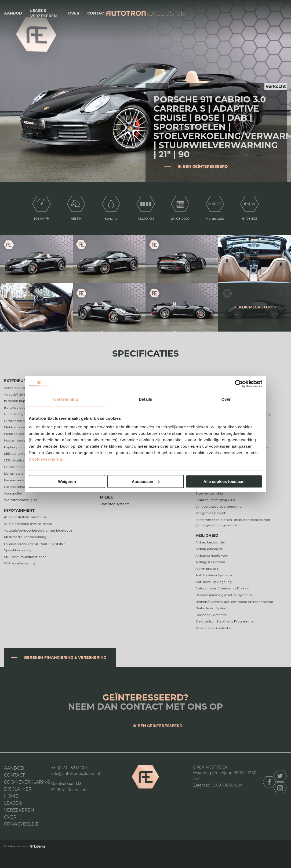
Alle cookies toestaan (224, 481)
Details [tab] (146, 399)
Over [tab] (226, 399)
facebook (269, 782)
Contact (97, 13)
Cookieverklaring (46, 459)
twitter (280, 776)
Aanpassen (146, 481)
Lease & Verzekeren (43, 13)
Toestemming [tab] (65, 399)
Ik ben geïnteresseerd (203, 166)
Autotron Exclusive (146, 13)
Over (74, 13)
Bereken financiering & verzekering (65, 657)
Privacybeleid (22, 824)
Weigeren (67, 481)
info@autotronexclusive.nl (76, 774)
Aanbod (13, 13)
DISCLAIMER (18, 789)
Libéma (37, 846)
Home (11, 796)
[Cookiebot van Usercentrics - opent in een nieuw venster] (239, 384)
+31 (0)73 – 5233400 (69, 768)
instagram (280, 788)
